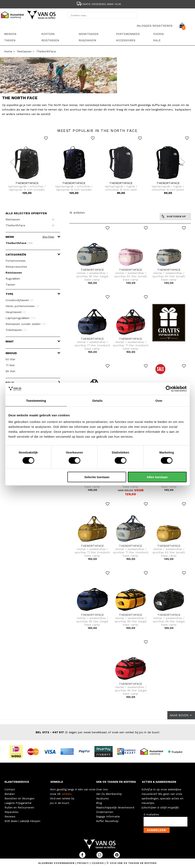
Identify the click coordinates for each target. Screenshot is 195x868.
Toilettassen (16, 330)
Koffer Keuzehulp (107, 821)
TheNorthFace (46, 51)
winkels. (67, 794)
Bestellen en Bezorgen (19, 798)
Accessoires (126, 40)
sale (157, 40)
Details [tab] (97, 401)
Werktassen (88, 34)
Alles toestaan (157, 477)
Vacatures (102, 798)
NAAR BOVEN (181, 715)
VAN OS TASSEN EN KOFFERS (116, 782)
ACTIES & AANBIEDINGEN (159, 782)
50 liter (10, 359)
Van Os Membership (109, 794)
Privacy (83, 863)
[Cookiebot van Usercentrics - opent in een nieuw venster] (169, 389)
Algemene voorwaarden (57, 863)
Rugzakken (87, 40)
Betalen (10, 794)
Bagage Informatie (108, 817)
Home (8, 51)
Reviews (10, 817)
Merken (10, 34)
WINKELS (57, 782)
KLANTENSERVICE (17, 782)
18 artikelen (77, 213)
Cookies (98, 863)
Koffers (48, 34)
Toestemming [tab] (36, 401)
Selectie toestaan (97, 477)
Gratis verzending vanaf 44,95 (99, 4)
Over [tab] (159, 401)
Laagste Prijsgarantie (18, 803)
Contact (10, 789)
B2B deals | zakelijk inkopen (22, 821)
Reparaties (11, 812)
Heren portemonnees (22, 306)
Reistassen (50, 40)
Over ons (102, 789)
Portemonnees (128, 34)
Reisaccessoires (16, 267)
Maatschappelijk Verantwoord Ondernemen (115, 810)
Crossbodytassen (20, 300)
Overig (158, 34)
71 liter (10, 365)
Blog (99, 803)
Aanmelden (156, 830)
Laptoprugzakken (20, 318)
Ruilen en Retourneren (19, 808)
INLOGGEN (144, 26)
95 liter (10, 371)
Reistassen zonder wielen (26, 324)
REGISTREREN (162, 26)
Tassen (10, 40)
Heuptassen (16, 312)
